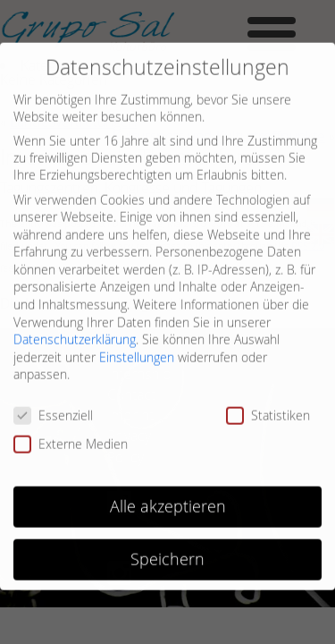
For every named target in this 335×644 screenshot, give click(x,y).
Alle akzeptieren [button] (168, 496)
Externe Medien (71, 433)
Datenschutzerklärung (75, 330)
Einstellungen (137, 347)
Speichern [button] (167, 549)
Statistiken (268, 406)
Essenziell (53, 406)
